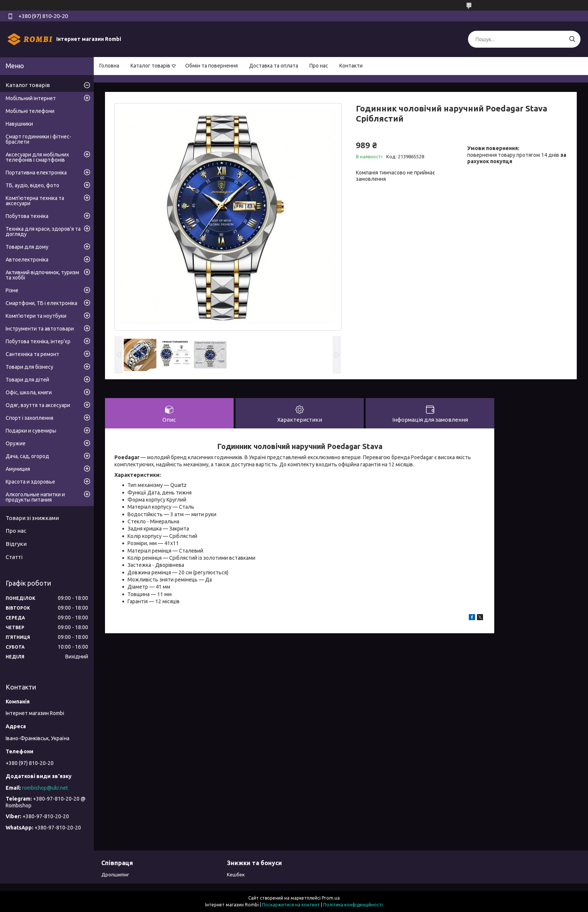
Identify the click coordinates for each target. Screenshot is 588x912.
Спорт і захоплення (29, 418)
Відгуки (16, 544)
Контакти (351, 66)
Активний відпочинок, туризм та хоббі (42, 275)
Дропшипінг (115, 874)
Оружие (16, 443)
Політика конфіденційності (353, 905)
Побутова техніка (27, 216)
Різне (12, 290)
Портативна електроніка (36, 173)
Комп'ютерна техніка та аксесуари (35, 201)
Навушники (19, 124)
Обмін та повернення (211, 66)
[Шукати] (572, 39)
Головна (109, 66)
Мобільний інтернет (31, 98)
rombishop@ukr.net (45, 788)
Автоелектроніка (27, 260)
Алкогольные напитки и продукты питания (35, 497)
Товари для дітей (27, 380)
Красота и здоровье (30, 482)
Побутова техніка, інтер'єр (38, 341)
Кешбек (236, 874)
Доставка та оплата (274, 66)
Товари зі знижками (32, 518)
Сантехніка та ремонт (32, 354)
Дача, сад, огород (27, 456)
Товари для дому (27, 247)
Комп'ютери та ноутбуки (36, 316)
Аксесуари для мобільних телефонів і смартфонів (37, 157)
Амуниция (18, 469)
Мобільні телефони (30, 111)
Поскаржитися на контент (291, 905)
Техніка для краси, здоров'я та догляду (43, 231)
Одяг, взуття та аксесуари (38, 405)
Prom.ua (331, 898)
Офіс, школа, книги (29, 392)
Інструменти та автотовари (40, 329)
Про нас (319, 66)
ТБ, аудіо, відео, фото (32, 185)
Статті (14, 557)
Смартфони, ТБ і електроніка (41, 303)
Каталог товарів (150, 66)
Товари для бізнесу (29, 367)
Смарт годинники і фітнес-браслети (38, 139)
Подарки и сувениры (31, 431)
